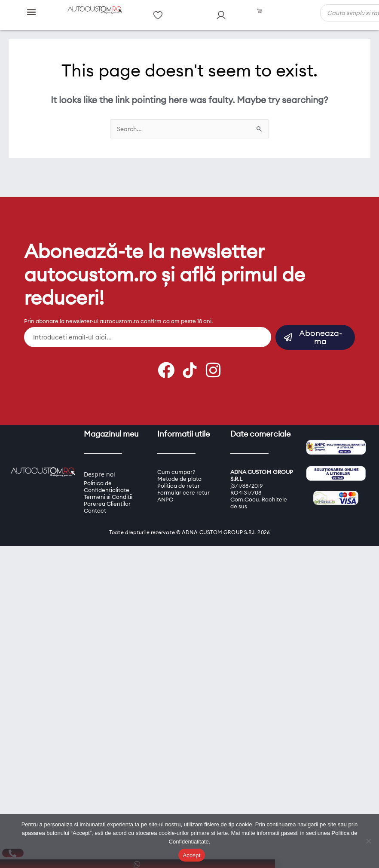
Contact (95, 510)
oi (113, 474)
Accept (191, 855)
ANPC (165, 499)
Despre (94, 474)
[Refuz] (368, 841)
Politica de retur (179, 486)
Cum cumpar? (176, 472)
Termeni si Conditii (108, 497)
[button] (32, 11)
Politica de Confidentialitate (107, 486)
